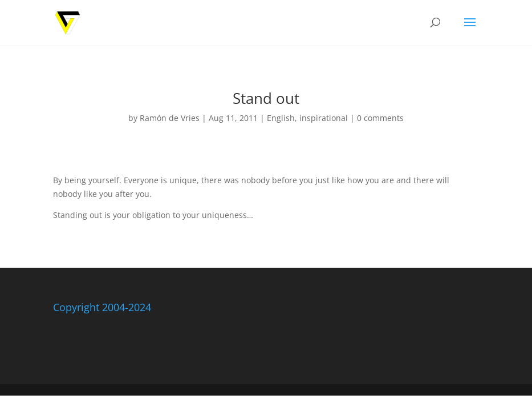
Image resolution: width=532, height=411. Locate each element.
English (281, 118)
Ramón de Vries (170, 118)
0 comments (380, 118)
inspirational (324, 118)
